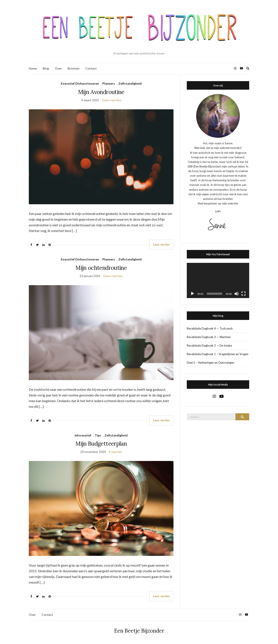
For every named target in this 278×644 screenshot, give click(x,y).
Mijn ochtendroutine (101, 268)
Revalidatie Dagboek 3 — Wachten (209, 337)
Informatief (83, 435)
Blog (46, 68)
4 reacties (115, 452)
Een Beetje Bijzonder (139, 631)
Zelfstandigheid (130, 83)
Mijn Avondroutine (101, 92)
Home (33, 68)
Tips (98, 435)
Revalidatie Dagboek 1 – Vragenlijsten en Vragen (218, 354)
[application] (218, 280)
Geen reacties (112, 100)
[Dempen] (237, 294)
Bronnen (74, 68)
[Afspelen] (192, 294)
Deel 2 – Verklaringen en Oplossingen (210, 363)
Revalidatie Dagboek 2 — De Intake (209, 346)
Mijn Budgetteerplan (101, 444)
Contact (91, 68)
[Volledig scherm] (244, 294)
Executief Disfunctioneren (80, 83)
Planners (109, 83)
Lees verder (161, 244)
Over (58, 68)
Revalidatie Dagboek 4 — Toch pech (210, 328)
